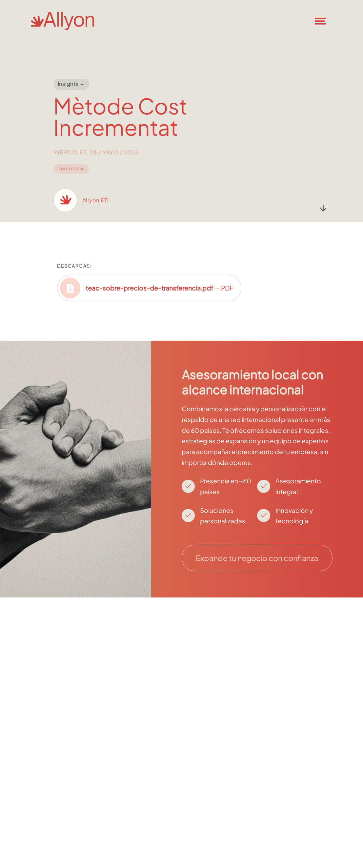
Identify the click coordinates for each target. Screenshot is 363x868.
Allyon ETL (96, 206)
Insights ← (71, 84)
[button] (325, 21)
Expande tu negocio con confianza (257, 558)
